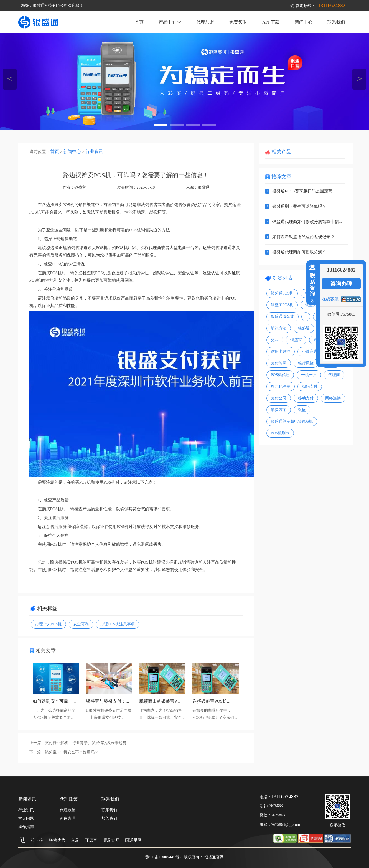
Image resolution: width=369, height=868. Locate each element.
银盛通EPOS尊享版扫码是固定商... (304, 191)
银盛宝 (296, 340)
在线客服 (330, 299)
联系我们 (336, 22)
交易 (275, 340)
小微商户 (310, 351)
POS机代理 (280, 375)
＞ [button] (359, 78)
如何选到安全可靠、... (54, 701)
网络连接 (333, 398)
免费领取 (238, 22)
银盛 (302, 410)
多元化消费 (281, 386)
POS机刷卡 (280, 433)
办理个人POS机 (49, 624)
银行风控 (306, 363)
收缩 (311, 283)
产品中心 (170, 22)
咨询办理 (341, 284)
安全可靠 (81, 624)
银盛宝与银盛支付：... (108, 701)
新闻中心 (304, 22)
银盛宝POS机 (282, 305)
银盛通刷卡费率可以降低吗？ (299, 206)
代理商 (334, 375)
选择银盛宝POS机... (211, 701)
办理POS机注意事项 (118, 624)
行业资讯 (94, 152)
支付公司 (279, 398)
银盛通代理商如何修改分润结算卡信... (307, 222)
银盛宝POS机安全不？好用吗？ (72, 752)
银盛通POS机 (282, 293)
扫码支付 (310, 386)
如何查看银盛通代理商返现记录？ (303, 237)
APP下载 (271, 22)
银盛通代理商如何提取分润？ (299, 252)
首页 (139, 22)
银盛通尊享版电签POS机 (292, 421)
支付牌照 (279, 363)
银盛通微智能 (283, 317)
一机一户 (309, 375)
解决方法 (279, 328)
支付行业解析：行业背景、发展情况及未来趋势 (86, 743)
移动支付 (306, 398)
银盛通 (203, 187)
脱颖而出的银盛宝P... (160, 701)
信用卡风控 (281, 351)
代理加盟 (205, 22)
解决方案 (279, 410)
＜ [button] (10, 78)
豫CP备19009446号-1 (164, 857)
